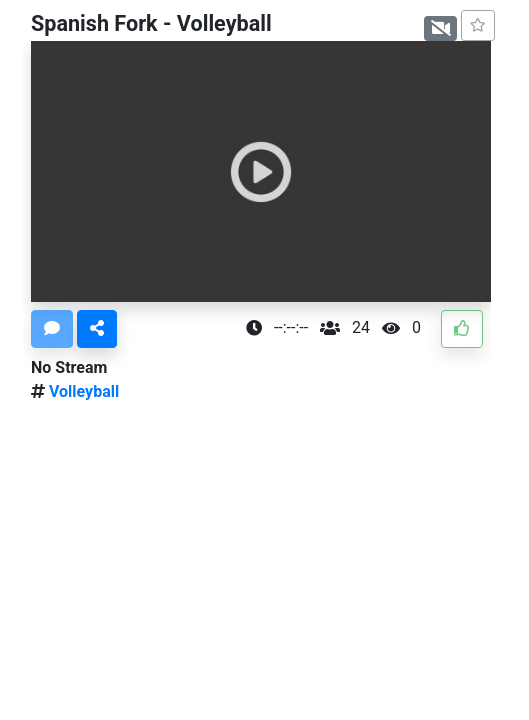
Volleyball (82, 391)
